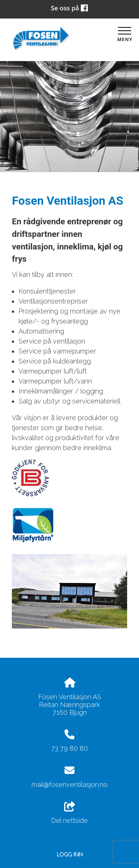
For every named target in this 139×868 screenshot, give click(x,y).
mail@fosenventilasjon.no (69, 785)
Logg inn (70, 854)
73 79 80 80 (69, 748)
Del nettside (69, 813)
